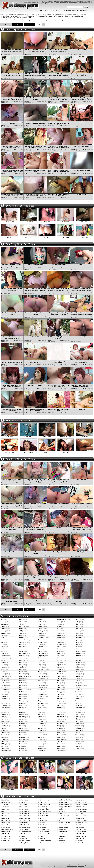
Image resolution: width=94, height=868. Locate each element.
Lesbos (61, 838)
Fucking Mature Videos (65, 805)
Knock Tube (84, 773)
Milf (58, 629)
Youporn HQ (47, 452)
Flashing (22, 748)
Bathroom (4, 663)
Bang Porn (84, 221)
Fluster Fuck (28, 237)
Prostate (59, 710)
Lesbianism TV (63, 825)
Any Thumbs (10, 773)
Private (59, 708)
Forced (40, 624)
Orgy (58, 667)
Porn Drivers (10, 436)
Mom (58, 633)
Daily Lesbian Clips (45, 834)
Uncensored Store (66, 436)
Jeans (40, 705)
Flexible (22, 751)
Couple (21, 649)
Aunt (2, 651)
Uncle (77, 705)
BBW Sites (43, 827)
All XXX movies (28, 221)
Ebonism (24, 836)
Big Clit (3, 678)
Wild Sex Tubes (28, 452)
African (3, 626)
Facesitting (23, 717)
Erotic (21, 705)
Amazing (3, 631)
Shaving (59, 748)
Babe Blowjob (69, 16)
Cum (21, 658)
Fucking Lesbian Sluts (46, 843)
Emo (21, 703)
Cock (21, 633)
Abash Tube (66, 452)
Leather (40, 730)
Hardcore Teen (82, 15)
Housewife (41, 681)
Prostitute (60, 712)
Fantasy (22, 724)
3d (1, 620)
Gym (39, 663)
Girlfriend (41, 647)
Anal (2, 635)
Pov (58, 701)
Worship (78, 742)
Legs (39, 733)
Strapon (78, 653)
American (3, 633)
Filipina (21, 735)
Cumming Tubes (45, 829)
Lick (39, 737)
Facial (21, 719)
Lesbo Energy (63, 832)
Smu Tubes (24, 823)
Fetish (21, 733)
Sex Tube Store (84, 789)
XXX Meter (80, 825)
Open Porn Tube (82, 836)
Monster (59, 638)
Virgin (77, 721)
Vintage (78, 719)
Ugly (77, 703)
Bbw (2, 665)
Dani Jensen (66, 20)
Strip (77, 658)
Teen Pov (23, 16)
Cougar (22, 647)
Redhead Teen (22, 15)
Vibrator (78, 717)
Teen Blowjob (40, 15)
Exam (21, 710)
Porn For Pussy (82, 829)
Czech (21, 667)
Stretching (78, 656)
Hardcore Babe (50, 15)
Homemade (41, 676)
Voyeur (78, 724)
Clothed (22, 629)
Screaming (60, 739)
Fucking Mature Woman (65, 807)
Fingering (22, 737)
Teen (77, 681)
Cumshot (22, 660)
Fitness (21, 746)
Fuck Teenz (62, 811)
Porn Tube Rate (10, 789)
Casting (3, 739)
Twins (77, 701)
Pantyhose (60, 678)
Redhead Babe (31, 16)
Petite (58, 687)
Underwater (79, 708)
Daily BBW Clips (45, 832)
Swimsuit (78, 667)
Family (21, 721)
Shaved (59, 746)
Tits (77, 692)
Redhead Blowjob (11, 15)
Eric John (58, 20)
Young (77, 748)
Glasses (40, 651)
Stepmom (78, 649)
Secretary (60, 742)
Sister (77, 622)
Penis (58, 683)
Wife (77, 737)
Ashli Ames (10, 20)
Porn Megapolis (82, 811)
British (2, 719)
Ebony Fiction (25, 843)
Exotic (21, 712)
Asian (2, 644)
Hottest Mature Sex (64, 823)
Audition (3, 649)
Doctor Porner (82, 843)
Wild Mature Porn (82, 823)
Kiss (39, 714)
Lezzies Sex (62, 843)
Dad (21, 669)
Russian (59, 735)
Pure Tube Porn (28, 789)
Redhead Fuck (60, 15)
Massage (41, 751)
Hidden (40, 674)
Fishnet (22, 742)
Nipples (59, 647)
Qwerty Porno (28, 436)
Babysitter (4, 656)
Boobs (3, 710)
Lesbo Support (63, 836)
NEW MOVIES (57, 11)
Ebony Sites (43, 807)
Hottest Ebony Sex (45, 811)
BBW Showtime (44, 825)
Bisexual (3, 690)
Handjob (41, 667)
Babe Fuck (52, 16)
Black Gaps (24, 829)
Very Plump (81, 818)
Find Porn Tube (82, 834)
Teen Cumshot (17, 18)
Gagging (41, 635)
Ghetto (40, 644)
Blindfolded (4, 699)
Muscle (59, 642)
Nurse (59, 651)
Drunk (21, 699)
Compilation (23, 642)
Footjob (40, 622)
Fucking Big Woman (46, 841)
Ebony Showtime (45, 805)
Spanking (78, 640)
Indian (40, 690)
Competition (23, 640)
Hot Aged (61, 818)
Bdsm (2, 667)
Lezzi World (81, 800)
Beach (3, 669)
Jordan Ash (18, 20)
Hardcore (41, 669)
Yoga (77, 746)
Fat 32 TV (43, 836)
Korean (40, 719)
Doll (20, 692)
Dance (21, 672)
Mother (59, 640)
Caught (3, 742)
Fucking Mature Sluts (65, 802)
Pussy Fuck (15, 16)
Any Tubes (28, 773)
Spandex (78, 638)
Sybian (78, 672)
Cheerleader (4, 751)
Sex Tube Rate (66, 789)
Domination (23, 694)
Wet (77, 733)
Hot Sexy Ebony (44, 809)
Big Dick (3, 683)
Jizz (39, 710)
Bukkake (3, 726)
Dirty (21, 685)
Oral (58, 663)
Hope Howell (50, 20)
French (40, 629)
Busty (2, 730)
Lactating (41, 721)
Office (58, 656)
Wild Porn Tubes (10, 452)
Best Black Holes (10, 221)
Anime (3, 638)
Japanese (41, 703)
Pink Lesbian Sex (82, 809)
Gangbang (41, 638)
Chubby (22, 620)
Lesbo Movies (63, 834)
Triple (77, 699)
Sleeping (78, 629)
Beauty (3, 672)
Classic (21, 622)
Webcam (78, 728)
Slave (77, 626)
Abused (3, 622)
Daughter (22, 674)
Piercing (59, 690)
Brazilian (3, 714)
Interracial (41, 696)
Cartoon (3, 735)
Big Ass (3, 674)
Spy (77, 644)
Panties (59, 676)
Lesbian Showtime (64, 827)
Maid (39, 746)
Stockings (78, 651)
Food (40, 620)
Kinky (40, 712)
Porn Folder (81, 838)
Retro (58, 726)
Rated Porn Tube (47, 789)
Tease (77, 678)
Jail (39, 701)
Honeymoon (42, 678)
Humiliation (41, 685)
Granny (40, 658)
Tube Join (47, 221)
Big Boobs (4, 676)
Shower (78, 620)
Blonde (3, 701)
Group (40, 660)
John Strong (27, 20)
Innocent (41, 692)
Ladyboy (41, 724)
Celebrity (3, 744)
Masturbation (61, 620)
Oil (58, 658)
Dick (21, 681)
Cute (21, 665)
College (22, 638)
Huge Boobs (60, 16)
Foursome (41, 626)
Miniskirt (59, 631)
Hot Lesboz (62, 820)
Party (58, 681)
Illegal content (81, 866)
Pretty (59, 705)
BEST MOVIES (45, 11)
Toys (77, 694)
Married (40, 748)
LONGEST (29, 24)
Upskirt (78, 714)
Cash (2, 737)
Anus (2, 640)
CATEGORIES (82, 11)
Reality (59, 721)
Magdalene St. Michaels (38, 20)
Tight (77, 687)
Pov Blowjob (31, 15)
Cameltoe (3, 733)
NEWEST (18, 24)
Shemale (59, 751)
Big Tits (3, 685)
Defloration (23, 678)
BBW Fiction (43, 820)
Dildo (21, 683)
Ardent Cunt (66, 221)
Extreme (22, 714)
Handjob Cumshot (42, 16)
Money (59, 635)
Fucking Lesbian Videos (65, 800)
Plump (59, 694)
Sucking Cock (6, 16)
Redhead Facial (79, 16)
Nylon (58, 653)
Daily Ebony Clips (26, 832)
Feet (21, 728)
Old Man (59, 660)
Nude (58, 649)
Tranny (78, 696)
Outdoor (59, 672)
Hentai (40, 672)
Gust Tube (47, 773)
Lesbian (40, 735)
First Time (22, 739)
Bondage (3, 708)
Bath (2, 660)
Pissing (59, 692)
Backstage (4, 658)
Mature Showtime (82, 805)
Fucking (40, 631)
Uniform (78, 710)
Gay (39, 640)
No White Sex (44, 818)
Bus (2, 728)
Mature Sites (81, 807)
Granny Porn (62, 814)
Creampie (22, 653)
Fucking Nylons (63, 809)
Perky (58, 685)
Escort (21, 708)
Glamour (41, 649)
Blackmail (3, 696)
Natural (59, 644)
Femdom (22, 730)
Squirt (77, 647)
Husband (41, 687)
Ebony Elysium (25, 841)
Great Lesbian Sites (64, 816)
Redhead (59, 724)
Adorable (3, 624)
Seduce (59, 744)
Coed (21, 635)
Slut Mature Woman (83, 816)
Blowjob (3, 703)
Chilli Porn (80, 841)
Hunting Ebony (44, 814)
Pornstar (59, 699)
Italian (40, 699)
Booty (2, 712)
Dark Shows (25, 834)
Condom (22, 644)
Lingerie (40, 739)
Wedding (78, 730)
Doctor (21, 687)
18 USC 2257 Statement (72, 866)
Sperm (77, 642)
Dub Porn (10, 237)
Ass (2, 647)
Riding (59, 730)
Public (59, 714)
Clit (20, 624)
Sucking (78, 663)
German (40, 642)
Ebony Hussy (44, 802)
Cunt (21, 663)
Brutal (2, 724)
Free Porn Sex (81, 832)
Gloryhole (41, 653)
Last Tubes (47, 237)
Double (21, 696)
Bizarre (3, 692)
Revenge (59, 728)
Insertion (41, 694)
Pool (58, 696)
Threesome (79, 685)
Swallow (78, 665)
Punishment (60, 717)
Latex (40, 726)
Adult (84, 452)
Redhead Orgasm (28, 18)
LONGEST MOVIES (69, 11)
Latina (40, 728)
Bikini (2, 687)
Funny (40, 633)
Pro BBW (80, 814)
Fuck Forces (84, 237)
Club (21, 631)
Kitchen (40, 717)
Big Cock (3, 681)
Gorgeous (41, 656)
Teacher (78, 676)
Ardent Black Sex (26, 827)
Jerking (40, 708)
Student (78, 660)
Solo (77, 633)
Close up (22, 626)
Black (2, 694)
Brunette (3, 721)
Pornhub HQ (66, 237)
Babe (2, 653)
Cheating (3, 748)
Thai (77, 683)
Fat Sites (42, 838)
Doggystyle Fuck (7, 18)
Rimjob (59, 733)
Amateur (3, 629)
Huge (40, 683)
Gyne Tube (66, 773)
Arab (2, 642)
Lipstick (40, 742)
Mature (59, 622)
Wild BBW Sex (81, 820)
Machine (41, 744)
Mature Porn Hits (82, 802)
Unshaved (78, 712)
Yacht (77, 744)
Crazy (21, 651)
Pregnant (59, 703)
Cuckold (22, 656)
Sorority (78, 635)
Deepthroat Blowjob (71, 15)
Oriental (59, 669)
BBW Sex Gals (44, 823)
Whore (77, 735)
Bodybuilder (4, 705)
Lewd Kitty (62, 841)
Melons (59, 624)
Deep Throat (23, 676)
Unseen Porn (84, 436)
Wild (77, 739)
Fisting (21, 744)
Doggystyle (23, 690)
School (59, 737)
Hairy (40, 665)
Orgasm (59, 665)
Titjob (77, 690)
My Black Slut (44, 816)
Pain (58, 674)
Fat (20, 726)
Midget (59, 626)
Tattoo (77, 674)
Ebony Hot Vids (44, 800)
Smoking (78, 631)
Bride (2, 717)
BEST (6, 24)
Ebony (21, 701)
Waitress (78, 726)
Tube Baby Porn (26, 825)
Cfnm (2, 746)
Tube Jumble (47, 436)
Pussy (59, 719)
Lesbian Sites (62, 829)
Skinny (77, 624)
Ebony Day (24, 838)
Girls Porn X (81, 827)
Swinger (78, 669)
